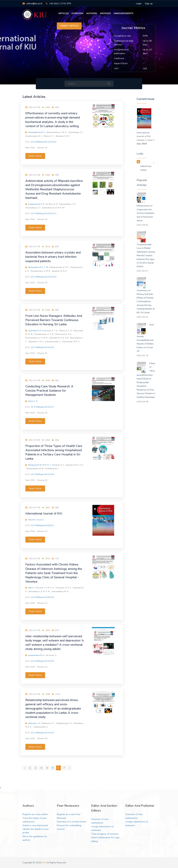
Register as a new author (35, 814)
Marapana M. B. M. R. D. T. (40, 465)
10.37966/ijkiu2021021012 (44, 142)
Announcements (124, 13)
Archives (105, 13)
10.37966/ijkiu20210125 (42, 661)
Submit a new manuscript (35, 825)
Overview (77, 13)
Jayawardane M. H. (36, 655)
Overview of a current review (72, 822)
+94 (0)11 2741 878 (58, 3)
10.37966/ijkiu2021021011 (44, 213)
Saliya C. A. (33, 401)
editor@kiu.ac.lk (32, 3)
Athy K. (31, 588)
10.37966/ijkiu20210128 (42, 474)
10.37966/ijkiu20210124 (42, 733)
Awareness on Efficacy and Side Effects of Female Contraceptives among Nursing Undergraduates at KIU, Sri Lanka (146, 301)
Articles (63, 13)
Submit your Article (146, 168)
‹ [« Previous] (25, 768)
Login (139, 3)
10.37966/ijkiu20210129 (42, 347)
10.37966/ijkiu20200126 (42, 597)
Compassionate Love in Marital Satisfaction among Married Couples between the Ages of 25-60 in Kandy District (146, 256)
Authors (92, 13)
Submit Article (69, 26)
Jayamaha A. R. (35, 331)
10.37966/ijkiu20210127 (42, 407)
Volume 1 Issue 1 (36, 520)
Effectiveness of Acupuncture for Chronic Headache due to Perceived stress (145, 213)
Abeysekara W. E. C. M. (38, 267)
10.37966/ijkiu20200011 (42, 525)
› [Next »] (70, 768)
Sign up (149, 3)
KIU (44, 863)
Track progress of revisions (105, 834)
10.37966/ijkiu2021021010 (44, 277)
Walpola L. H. (34, 723)
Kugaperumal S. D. (36, 204)
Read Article (35, 156)
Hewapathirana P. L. (37, 132)
